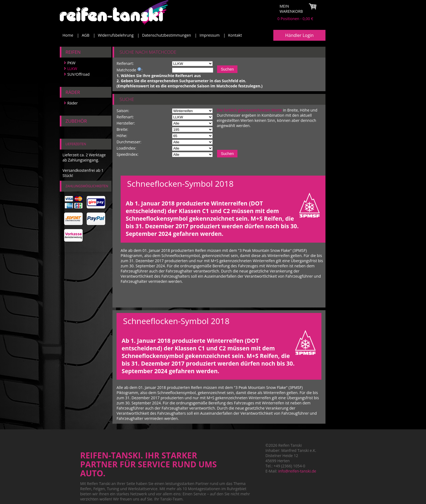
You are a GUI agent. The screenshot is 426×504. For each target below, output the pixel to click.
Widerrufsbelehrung (116, 35)
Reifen (73, 52)
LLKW (72, 69)
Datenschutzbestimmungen (167, 35)
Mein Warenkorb (291, 9)
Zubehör (76, 121)
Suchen (227, 69)
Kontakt (235, 35)
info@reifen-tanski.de (297, 471)
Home (68, 35)
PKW (71, 63)
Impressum (209, 35)
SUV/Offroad (79, 74)
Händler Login (300, 35)
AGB (86, 35)
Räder (73, 92)
